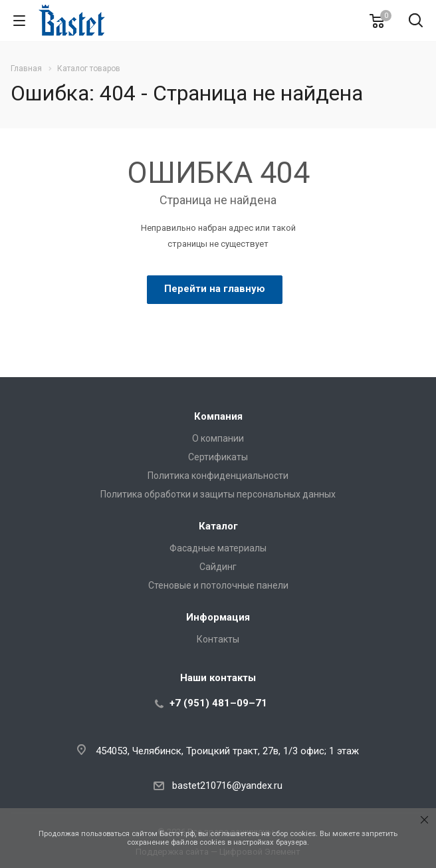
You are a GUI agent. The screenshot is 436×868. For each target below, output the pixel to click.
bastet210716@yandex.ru (227, 786)
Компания (218, 416)
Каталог (218, 526)
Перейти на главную (215, 289)
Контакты (218, 639)
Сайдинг (218, 567)
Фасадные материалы (218, 548)
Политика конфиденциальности (218, 476)
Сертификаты (218, 457)
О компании (218, 438)
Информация (218, 617)
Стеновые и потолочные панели (218, 585)
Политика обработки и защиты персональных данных (218, 494)
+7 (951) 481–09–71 (218, 703)
